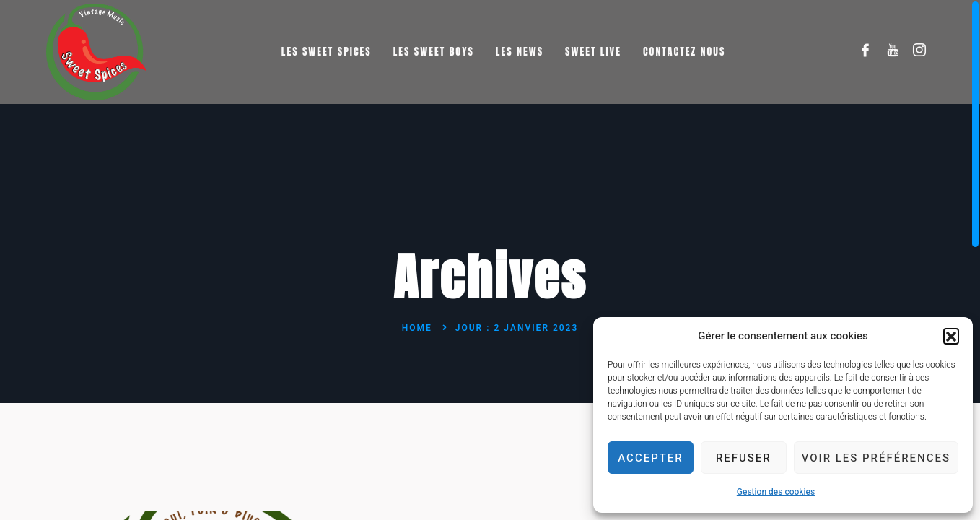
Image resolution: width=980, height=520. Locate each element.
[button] (951, 336)
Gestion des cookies (776, 492)
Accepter (650, 458)
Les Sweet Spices (327, 52)
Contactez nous (684, 52)
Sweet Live (593, 52)
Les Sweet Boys (434, 52)
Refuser (744, 458)
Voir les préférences (876, 458)
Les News (520, 52)
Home (417, 328)
